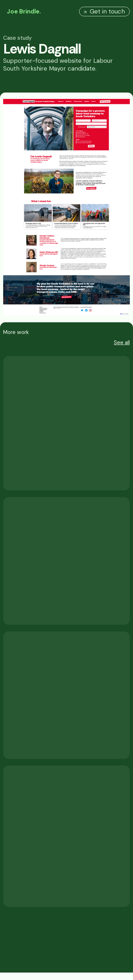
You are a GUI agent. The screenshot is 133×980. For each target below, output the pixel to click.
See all (122, 343)
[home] (22, 11)
